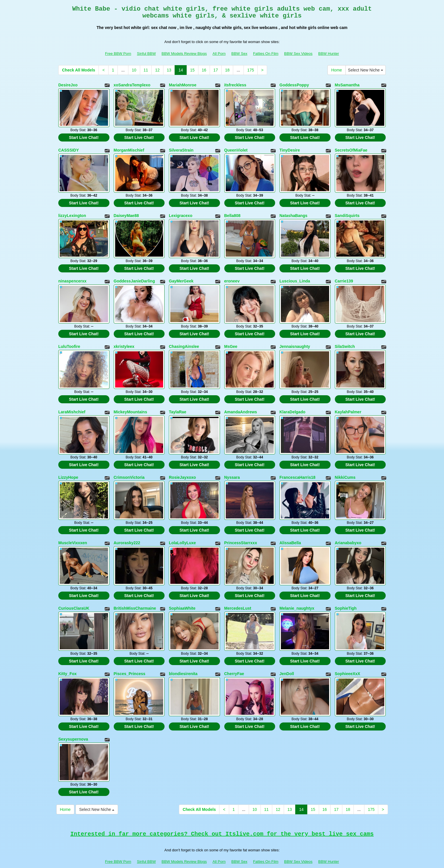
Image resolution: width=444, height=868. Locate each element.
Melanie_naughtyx (297, 597)
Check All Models (79, 70)
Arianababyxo (348, 533)
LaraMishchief (72, 405)
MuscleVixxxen (73, 533)
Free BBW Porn (118, 54)
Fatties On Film (266, 54)
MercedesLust (238, 597)
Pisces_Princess (130, 661)
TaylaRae (177, 405)
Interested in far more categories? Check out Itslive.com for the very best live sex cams (222, 818)
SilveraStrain (181, 149)
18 (227, 70)
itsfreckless (235, 85)
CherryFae (234, 661)
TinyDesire (290, 149)
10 (134, 70)
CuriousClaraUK (74, 597)
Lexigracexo (181, 213)
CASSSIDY (69, 149)
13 (169, 70)
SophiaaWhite (182, 597)
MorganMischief (129, 149)
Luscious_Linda (295, 277)
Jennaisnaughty (295, 341)
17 (216, 70)
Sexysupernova (73, 725)
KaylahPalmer (348, 405)
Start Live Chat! (84, 136)
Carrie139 (344, 277)
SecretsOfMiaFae (351, 149)
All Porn (219, 54)
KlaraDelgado (292, 405)
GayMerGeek (181, 277)
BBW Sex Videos (298, 54)
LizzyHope (68, 469)
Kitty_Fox (67, 661)
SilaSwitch (345, 341)
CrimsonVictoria (129, 469)
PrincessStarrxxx (241, 533)
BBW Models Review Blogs (184, 54)
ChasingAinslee (184, 341)
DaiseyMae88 (126, 213)
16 (204, 70)
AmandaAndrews (241, 405)
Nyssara (232, 469)
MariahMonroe (183, 85)
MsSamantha (347, 85)
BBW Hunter (329, 54)
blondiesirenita (183, 661)
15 (192, 70)
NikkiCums (345, 469)
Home (336, 70)
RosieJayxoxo (182, 469)
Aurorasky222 (127, 533)
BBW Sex (240, 54)
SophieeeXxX (348, 661)
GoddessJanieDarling (134, 277)
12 (157, 70)
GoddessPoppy (294, 85)
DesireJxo (68, 85)
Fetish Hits (217, 860)
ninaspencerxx (72, 277)
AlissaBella (290, 533)
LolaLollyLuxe (182, 533)
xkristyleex (124, 341)
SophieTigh (346, 597)
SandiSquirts (347, 213)
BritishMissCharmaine (135, 597)
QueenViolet (236, 149)
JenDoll (287, 661)
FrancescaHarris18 (297, 469)
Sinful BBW (146, 54)
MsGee (231, 341)
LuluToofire (69, 341)
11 (146, 70)
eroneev (232, 277)
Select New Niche (366, 70)
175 (251, 70)
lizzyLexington (72, 213)
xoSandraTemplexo (132, 85)
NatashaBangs (293, 213)
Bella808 (232, 213)
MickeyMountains (131, 405)
